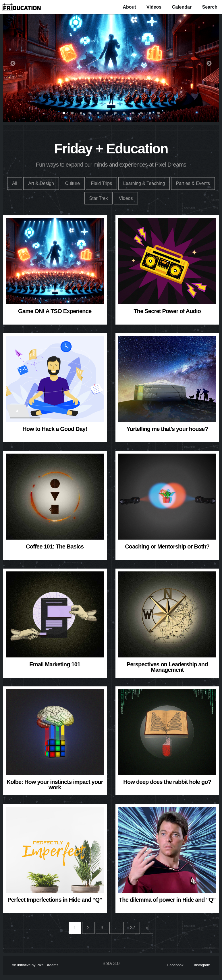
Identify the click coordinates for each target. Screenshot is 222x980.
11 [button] (150, 115)
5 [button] (98, 115)
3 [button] (81, 115)
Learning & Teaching (144, 185)
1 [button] (64, 115)
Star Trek (99, 200)
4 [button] (90, 115)
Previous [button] (13, 65)
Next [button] (209, 65)
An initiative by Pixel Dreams (35, 967)
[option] (111, 65)
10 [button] (141, 115)
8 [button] (124, 115)
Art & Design (41, 185)
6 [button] (107, 115)
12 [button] (159, 115)
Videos (154, 7)
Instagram (202, 967)
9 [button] (133, 115)
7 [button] (115, 115)
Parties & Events (193, 185)
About (129, 7)
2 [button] (72, 115)
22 (132, 930)
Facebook (175, 967)
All (15, 185)
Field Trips (101, 185)
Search (210, 7)
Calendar (182, 7)
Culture (72, 185)
